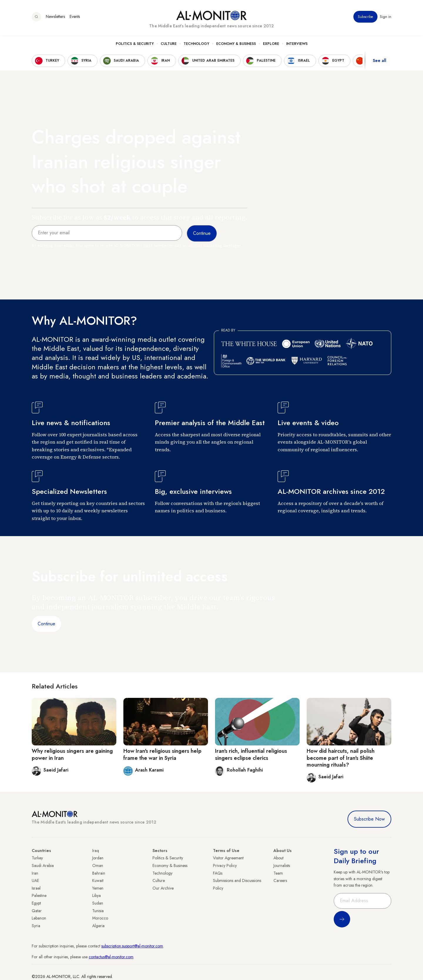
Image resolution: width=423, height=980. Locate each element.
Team (278, 873)
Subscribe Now (369, 819)
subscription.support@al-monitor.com (132, 946)
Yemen (98, 888)
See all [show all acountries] (380, 61)
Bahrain (99, 873)
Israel (36, 888)
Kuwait (98, 880)
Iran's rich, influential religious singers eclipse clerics (251, 754)
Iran (35, 873)
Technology (196, 44)
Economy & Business (236, 44)
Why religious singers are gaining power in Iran (72, 754)
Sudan (98, 903)
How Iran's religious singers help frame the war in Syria (162, 754)
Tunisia (98, 911)
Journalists (282, 866)
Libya (96, 895)
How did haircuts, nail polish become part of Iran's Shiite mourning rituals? (341, 758)
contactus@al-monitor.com (111, 957)
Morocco (100, 918)
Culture (169, 44)
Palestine (39, 895)
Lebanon (39, 918)
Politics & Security (135, 44)
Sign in (386, 17)
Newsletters (55, 17)
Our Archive (163, 888)
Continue (46, 624)
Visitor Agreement (228, 858)
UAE (35, 880)
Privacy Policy (225, 866)
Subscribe (365, 17)
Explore (271, 44)
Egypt (36, 903)
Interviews (297, 44)
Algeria (98, 926)
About (278, 858)
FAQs (218, 873)
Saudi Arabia (43, 866)
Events (75, 17)
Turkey (37, 858)
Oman (98, 866)
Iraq (96, 851)
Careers (280, 880)
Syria (36, 926)
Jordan (98, 858)
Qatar (37, 911)
